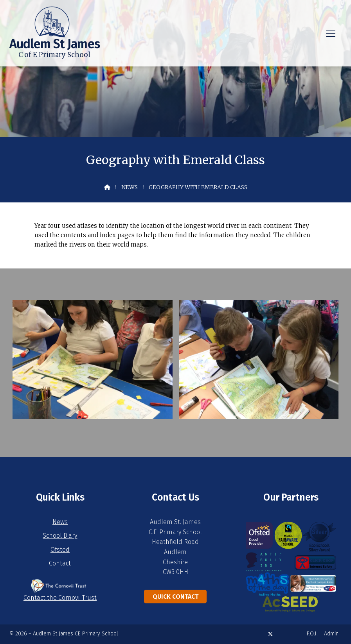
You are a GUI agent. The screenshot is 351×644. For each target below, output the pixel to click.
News (130, 187)
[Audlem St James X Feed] (270, 634)
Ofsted (60, 550)
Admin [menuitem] (331, 634)
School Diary (60, 536)
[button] (331, 33)
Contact (60, 563)
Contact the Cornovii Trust (60, 598)
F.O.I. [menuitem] (312, 634)
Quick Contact (175, 597)
